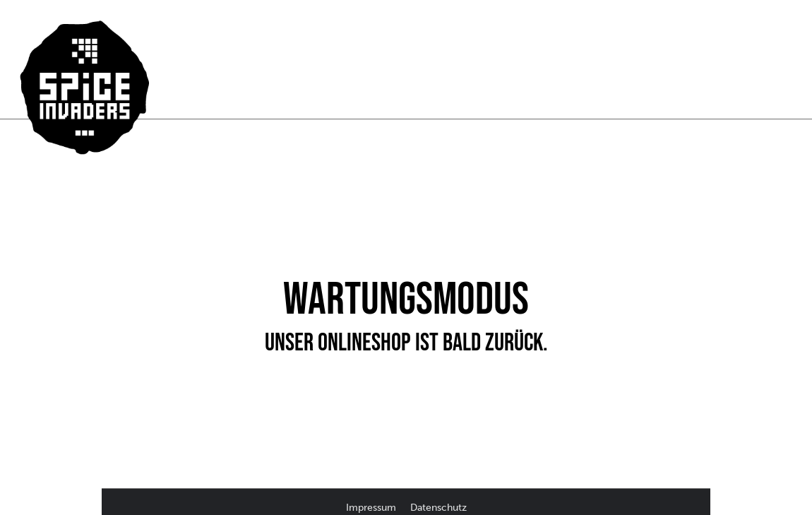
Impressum (372, 508)
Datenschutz (438, 508)
